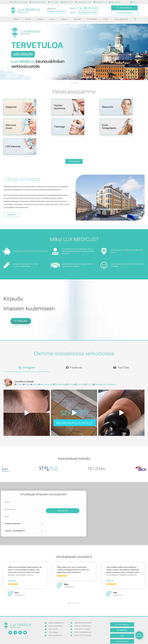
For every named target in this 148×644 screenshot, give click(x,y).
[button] (134, 2)
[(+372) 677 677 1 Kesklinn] (72, 629)
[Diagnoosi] (20, 107)
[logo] (25, 10)
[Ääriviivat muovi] (20, 127)
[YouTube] (25, 633)
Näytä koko (12, 581)
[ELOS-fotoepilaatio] (116, 127)
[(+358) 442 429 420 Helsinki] (72, 623)
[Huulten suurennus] (68, 107)
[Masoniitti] (116, 107)
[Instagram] (15, 633)
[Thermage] (68, 127)
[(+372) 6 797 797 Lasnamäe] (72, 635)
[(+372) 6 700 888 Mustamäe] (72, 632)
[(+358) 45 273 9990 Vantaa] (72, 626)
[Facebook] (20, 633)
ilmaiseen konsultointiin (57, 12)
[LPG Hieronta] (20, 146)
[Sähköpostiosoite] (10, 633)
